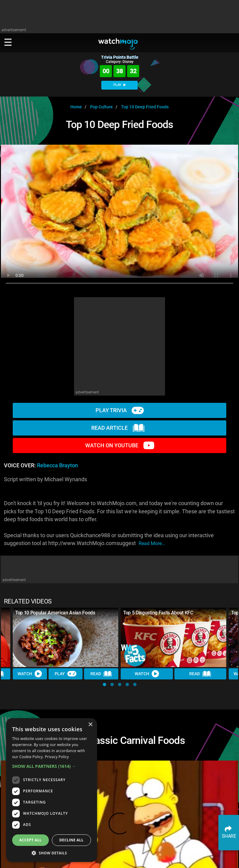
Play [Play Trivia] (66, 674)
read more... (152, 543)
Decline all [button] (72, 840)
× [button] (90, 725)
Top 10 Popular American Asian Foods (55, 613)
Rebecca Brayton (57, 465)
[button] (104, 684)
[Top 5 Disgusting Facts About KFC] (173, 637)
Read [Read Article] (101, 674)
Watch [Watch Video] (30, 674)
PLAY (119, 85)
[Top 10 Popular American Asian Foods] (66, 637)
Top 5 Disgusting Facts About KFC (158, 613)
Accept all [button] (31, 840)
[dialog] (52, 790)
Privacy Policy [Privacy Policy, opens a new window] (57, 757)
